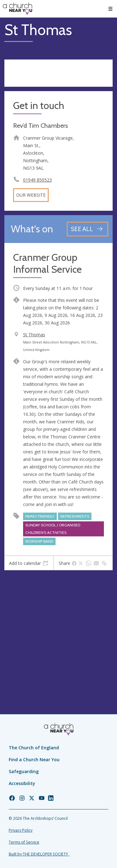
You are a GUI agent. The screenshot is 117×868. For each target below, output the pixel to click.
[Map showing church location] (58, 629)
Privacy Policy (21, 830)
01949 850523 (37, 180)
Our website (31, 195)
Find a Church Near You (34, 759)
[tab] (29, 563)
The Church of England (34, 748)
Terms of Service (24, 842)
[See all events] (88, 229)
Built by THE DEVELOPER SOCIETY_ (39, 854)
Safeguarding (24, 771)
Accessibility (22, 783)
